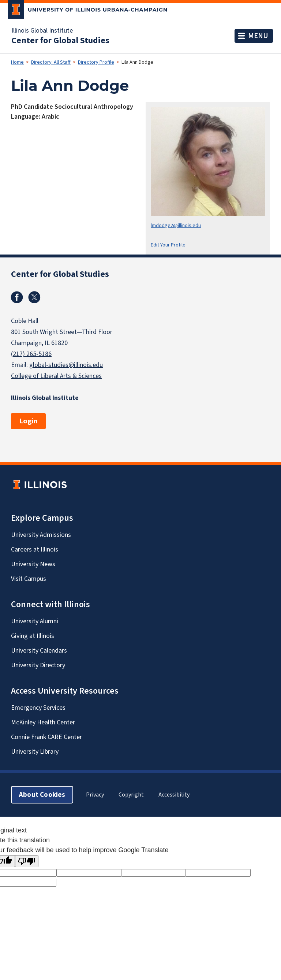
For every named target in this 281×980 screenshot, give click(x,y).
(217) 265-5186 (31, 354)
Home (17, 62)
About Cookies (42, 795)
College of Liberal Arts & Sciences (56, 376)
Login (28, 421)
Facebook (17, 297)
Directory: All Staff (51, 62)
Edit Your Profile (168, 245)
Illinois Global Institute (42, 30)
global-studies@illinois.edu (66, 365)
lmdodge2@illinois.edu (176, 225)
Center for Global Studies (60, 40)
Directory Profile (96, 62)
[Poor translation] (27, 861)
